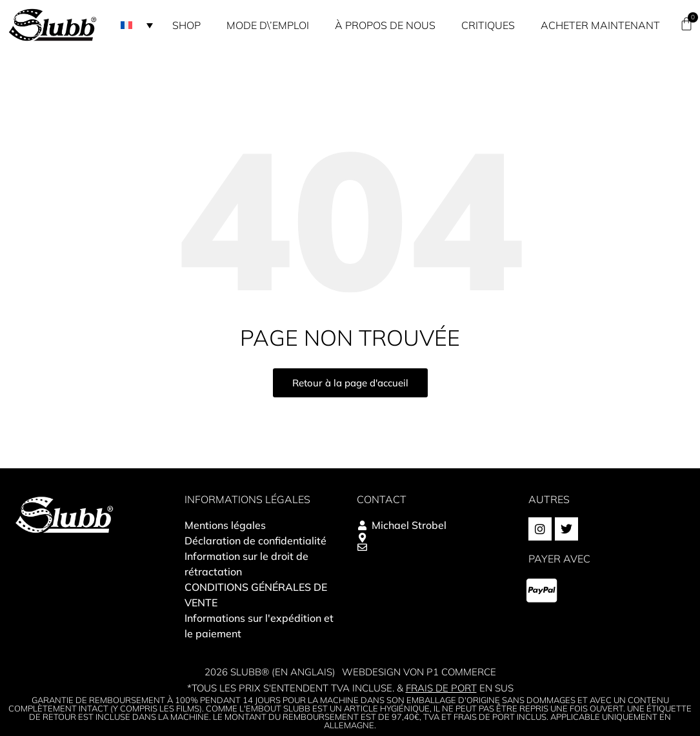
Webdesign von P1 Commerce (419, 672)
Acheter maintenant (600, 25)
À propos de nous (385, 25)
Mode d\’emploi (268, 25)
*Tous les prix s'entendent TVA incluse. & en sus (350, 688)
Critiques (488, 25)
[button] (137, 25)
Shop (186, 25)
